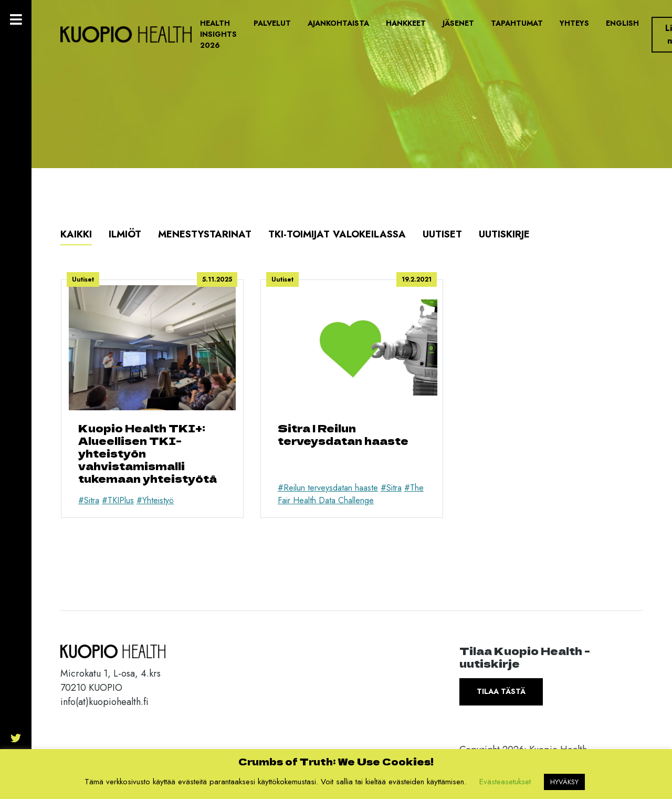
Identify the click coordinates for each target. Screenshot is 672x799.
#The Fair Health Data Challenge (351, 494)
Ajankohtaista (338, 23)
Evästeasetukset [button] (505, 782)
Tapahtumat (517, 23)
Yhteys (574, 23)
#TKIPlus (118, 500)
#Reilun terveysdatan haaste (328, 488)
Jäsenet (458, 23)
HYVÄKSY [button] (564, 782)
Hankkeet (406, 23)
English (622, 23)
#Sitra (89, 500)
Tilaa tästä (501, 691)
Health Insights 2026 (218, 34)
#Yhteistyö (155, 500)
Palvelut (272, 23)
